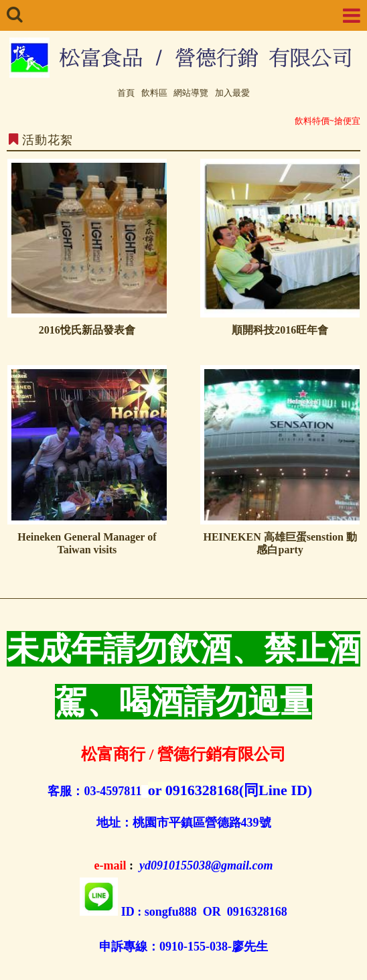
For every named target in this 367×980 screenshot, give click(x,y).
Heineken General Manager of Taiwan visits (87, 543)
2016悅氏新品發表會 (87, 330)
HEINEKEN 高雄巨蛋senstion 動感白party (280, 543)
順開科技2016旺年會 (280, 330)
